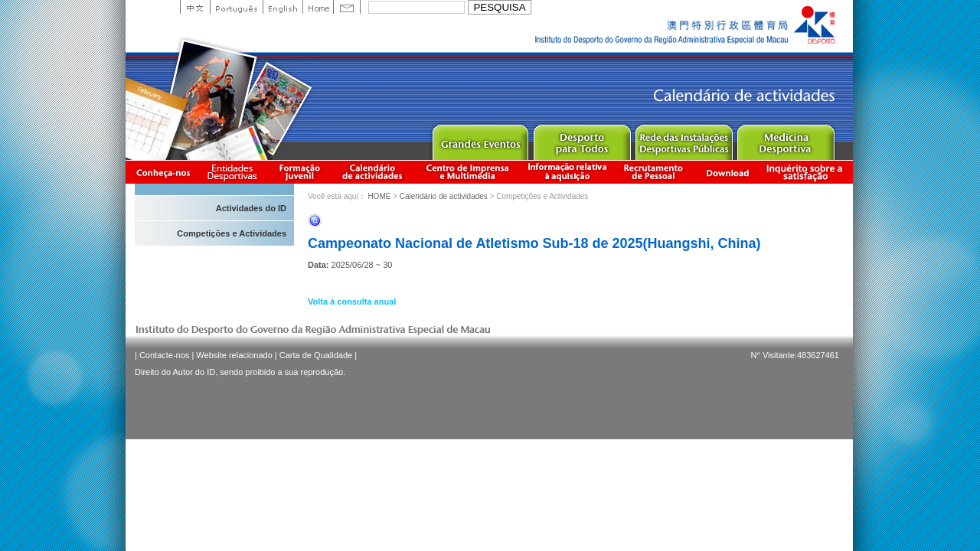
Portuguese (236, 7)
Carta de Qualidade (316, 355)
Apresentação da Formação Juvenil (299, 172)
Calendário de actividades (373, 172)
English (283, 7)
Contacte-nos (164, 355)
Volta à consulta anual (352, 302)
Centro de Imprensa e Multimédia (468, 172)
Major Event (480, 139)
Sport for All (581, 139)
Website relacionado (234, 355)
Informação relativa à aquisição (567, 172)
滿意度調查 (807, 172)
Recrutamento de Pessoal (654, 172)
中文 (195, 7)
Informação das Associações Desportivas (235, 172)
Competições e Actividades (232, 233)
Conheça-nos (163, 172)
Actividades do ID (251, 208)
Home (318, 7)
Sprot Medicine (785, 139)
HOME (379, 196)
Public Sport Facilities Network (683, 139)
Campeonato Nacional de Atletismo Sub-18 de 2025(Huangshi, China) (534, 243)
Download (727, 172)
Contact (347, 7)
